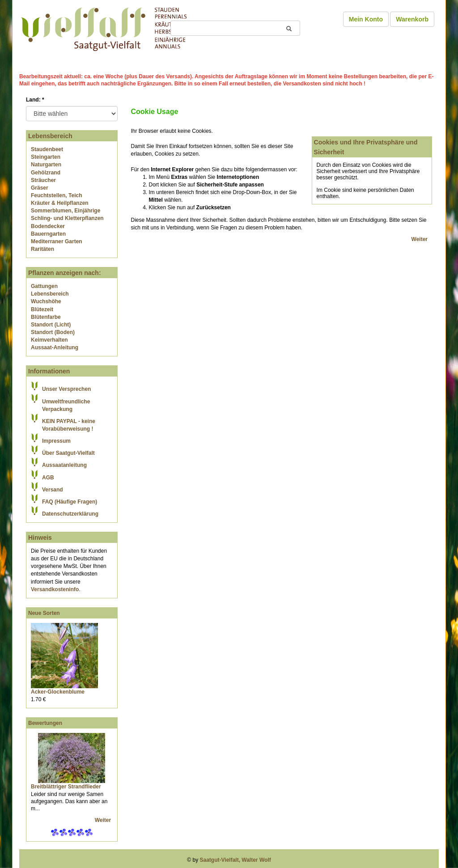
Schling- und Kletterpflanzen (67, 218)
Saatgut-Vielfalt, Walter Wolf (235, 860)
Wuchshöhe (46, 301)
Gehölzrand (46, 173)
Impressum (56, 441)
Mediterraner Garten (57, 241)
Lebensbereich (50, 294)
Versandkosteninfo (55, 589)
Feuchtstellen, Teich (56, 195)
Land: (35, 100)
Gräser (40, 188)
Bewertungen (45, 723)
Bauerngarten (48, 234)
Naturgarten (46, 165)
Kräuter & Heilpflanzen (60, 203)
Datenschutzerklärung (70, 514)
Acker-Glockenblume (58, 692)
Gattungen (44, 286)
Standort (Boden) (53, 332)
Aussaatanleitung (64, 465)
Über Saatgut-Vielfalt (68, 453)
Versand (53, 490)
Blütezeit (42, 309)
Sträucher (43, 180)
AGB (48, 478)
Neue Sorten (44, 613)
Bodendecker (48, 226)
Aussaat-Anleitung (55, 347)
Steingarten (46, 157)
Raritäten (42, 249)
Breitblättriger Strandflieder (66, 787)
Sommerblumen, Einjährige (66, 211)
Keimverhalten (49, 340)
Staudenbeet (47, 149)
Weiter (104, 820)
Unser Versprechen (66, 389)
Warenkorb (412, 19)
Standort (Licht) (51, 325)
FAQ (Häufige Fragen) (70, 502)
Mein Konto (366, 19)
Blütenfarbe (46, 317)
